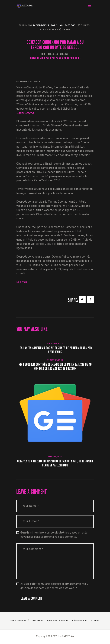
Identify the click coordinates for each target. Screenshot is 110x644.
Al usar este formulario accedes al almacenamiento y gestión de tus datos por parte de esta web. (54, 586)
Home (43, 54)
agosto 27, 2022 (55, 360)
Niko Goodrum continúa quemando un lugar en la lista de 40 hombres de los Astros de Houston (55, 367)
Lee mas (22, 282)
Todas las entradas (58, 54)
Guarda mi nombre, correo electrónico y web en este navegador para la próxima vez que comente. (54, 535)
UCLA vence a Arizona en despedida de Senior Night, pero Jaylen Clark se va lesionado (55, 463)
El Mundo (25, 25)
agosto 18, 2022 (55, 344)
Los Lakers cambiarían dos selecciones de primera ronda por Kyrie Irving (55, 350)
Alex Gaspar (48, 30)
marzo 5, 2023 (55, 457)
